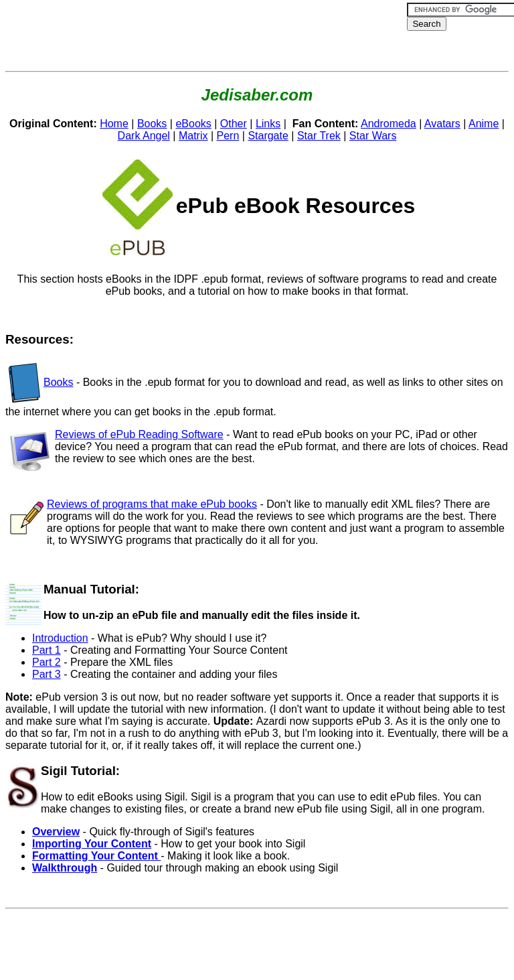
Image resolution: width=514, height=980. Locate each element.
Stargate (268, 136)
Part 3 (47, 674)
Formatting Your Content (96, 856)
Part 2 (47, 662)
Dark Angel (144, 136)
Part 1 (47, 650)
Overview (56, 832)
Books (152, 124)
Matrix (193, 136)
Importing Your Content (92, 844)
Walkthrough (65, 868)
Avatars (442, 124)
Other (234, 124)
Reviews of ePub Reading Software (139, 434)
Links (268, 124)
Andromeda (389, 124)
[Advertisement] (249, 36)
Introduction (60, 638)
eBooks (193, 124)
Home (114, 124)
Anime (484, 124)
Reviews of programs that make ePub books (152, 504)
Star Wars (373, 136)
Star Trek (319, 136)
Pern (228, 136)
